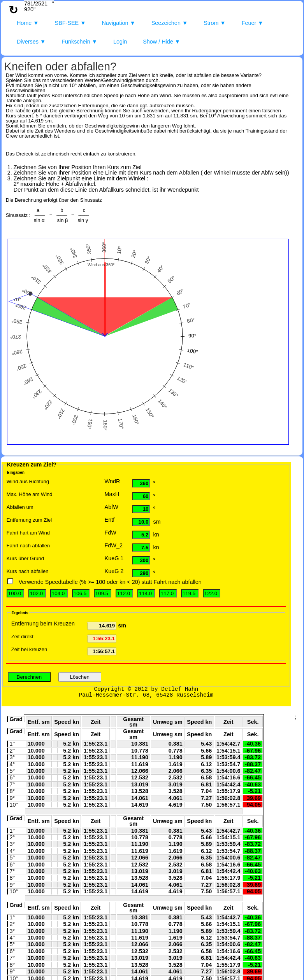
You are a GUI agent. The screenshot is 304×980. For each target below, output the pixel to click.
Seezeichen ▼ (170, 23)
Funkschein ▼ (79, 42)
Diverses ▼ (31, 42)
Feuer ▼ (253, 23)
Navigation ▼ (118, 23)
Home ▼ (28, 23)
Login (120, 42)
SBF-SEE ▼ (70, 23)
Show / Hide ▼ (162, 42)
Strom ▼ (215, 23)
